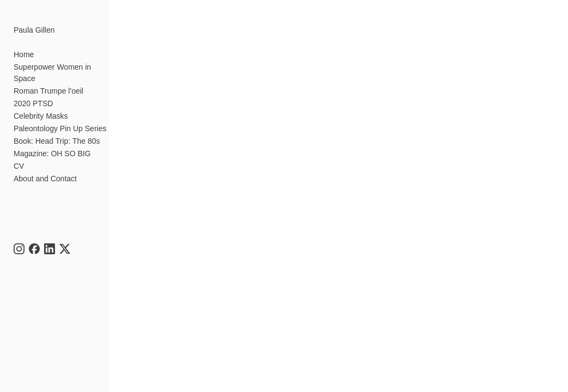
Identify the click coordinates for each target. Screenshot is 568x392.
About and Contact (45, 179)
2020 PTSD (33, 103)
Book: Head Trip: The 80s (57, 141)
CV (19, 166)
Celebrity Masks (41, 116)
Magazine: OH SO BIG (52, 154)
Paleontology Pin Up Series (60, 128)
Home (24, 54)
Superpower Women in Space (52, 73)
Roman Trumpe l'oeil (48, 91)
